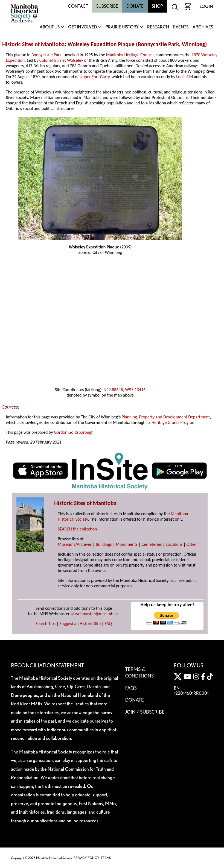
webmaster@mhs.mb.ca (97, 614)
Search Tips (46, 624)
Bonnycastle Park (46, 55)
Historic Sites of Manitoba (33, 44)
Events (181, 27)
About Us (50, 27)
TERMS (106, 858)
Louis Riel (184, 77)
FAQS (131, 688)
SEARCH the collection (77, 529)
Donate (135, 6)
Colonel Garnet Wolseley (61, 60)
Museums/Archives (75, 544)
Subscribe (107, 6)
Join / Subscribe (145, 712)
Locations (174, 544)
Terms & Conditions (139, 672)
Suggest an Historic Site (80, 624)
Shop (157, 6)
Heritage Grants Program (174, 422)
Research (158, 27)
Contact (78, 6)
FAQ (108, 624)
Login (206, 6)
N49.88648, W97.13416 (124, 390)
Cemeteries (152, 544)
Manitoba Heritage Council (130, 55)
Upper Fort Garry (94, 77)
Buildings (104, 544)
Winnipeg (194, 44)
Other (192, 544)
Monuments (127, 544)
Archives (203, 27)
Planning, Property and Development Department (166, 417)
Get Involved (83, 27)
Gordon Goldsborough (74, 432)
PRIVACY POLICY (86, 858)
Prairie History (122, 27)
